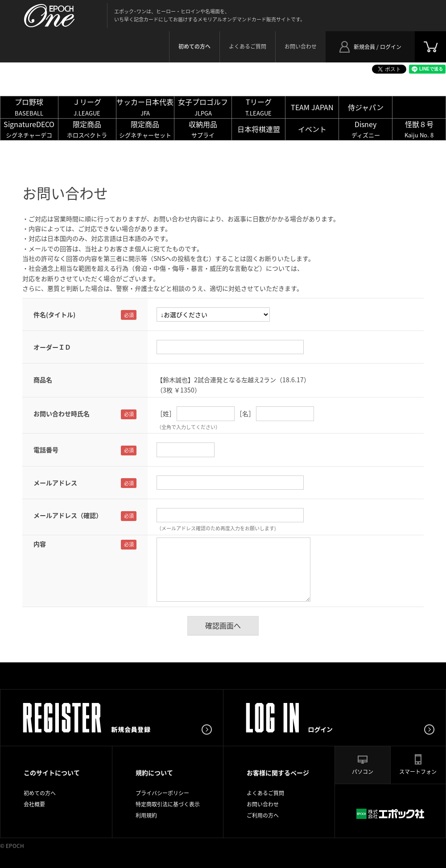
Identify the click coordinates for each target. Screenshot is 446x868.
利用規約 (146, 815)
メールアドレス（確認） (68, 515)
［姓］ (166, 413)
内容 (40, 544)
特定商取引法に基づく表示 (168, 804)
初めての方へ (40, 793)
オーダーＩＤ (52, 347)
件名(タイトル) (54, 314)
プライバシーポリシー (162, 793)
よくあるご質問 (248, 46)
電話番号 (46, 450)
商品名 (43, 380)
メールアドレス (55, 483)
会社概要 (34, 804)
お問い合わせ (301, 46)
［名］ (245, 413)
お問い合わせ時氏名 (62, 413)
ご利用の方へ (263, 815)
